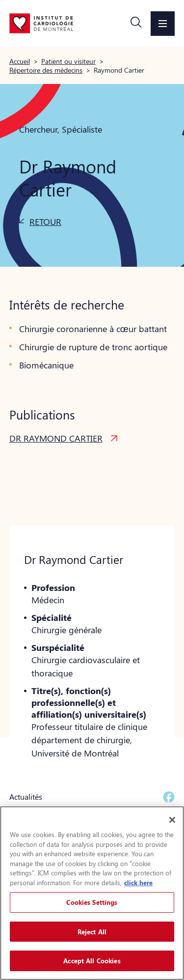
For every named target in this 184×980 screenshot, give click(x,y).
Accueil (20, 61)
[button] (136, 24)
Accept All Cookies (92, 961)
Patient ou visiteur (68, 61)
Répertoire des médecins (46, 70)
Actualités (26, 797)
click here (138, 882)
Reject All (92, 932)
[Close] (172, 820)
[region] (92, 893)
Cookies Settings (92, 902)
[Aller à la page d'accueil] (41, 23)
